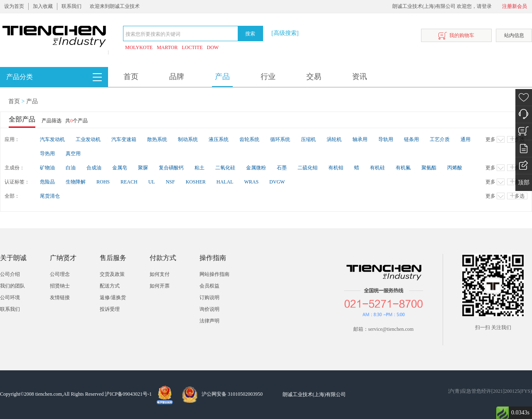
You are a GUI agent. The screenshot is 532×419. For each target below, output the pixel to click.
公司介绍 (10, 274)
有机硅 (377, 168)
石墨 (282, 168)
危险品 (47, 182)
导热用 (47, 154)
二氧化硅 (225, 168)
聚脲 (143, 168)
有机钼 (336, 168)
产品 (222, 77)
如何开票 (160, 286)
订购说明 (209, 298)
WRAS (251, 182)
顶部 (524, 182)
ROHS (103, 182)
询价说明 (209, 309)
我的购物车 (456, 36)
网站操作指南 (214, 274)
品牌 (177, 77)
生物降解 (76, 182)
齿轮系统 (249, 139)
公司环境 (10, 298)
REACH (129, 182)
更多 (495, 139)
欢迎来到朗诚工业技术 (115, 6)
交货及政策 (112, 274)
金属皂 (120, 168)
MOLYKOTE (139, 47)
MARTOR (167, 47)
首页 (131, 77)
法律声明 (209, 321)
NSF (170, 182)
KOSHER (196, 182)
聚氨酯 (429, 168)
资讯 (360, 77)
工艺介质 (440, 139)
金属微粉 (256, 168)
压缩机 (308, 139)
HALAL (225, 182)
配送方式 (110, 286)
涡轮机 (334, 139)
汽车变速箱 (124, 139)
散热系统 (157, 139)
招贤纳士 (60, 286)
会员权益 (209, 286)
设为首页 (14, 6)
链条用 (411, 139)
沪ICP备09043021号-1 (128, 394)
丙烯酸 (455, 168)
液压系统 (219, 139)
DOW (213, 47)
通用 (465, 139)
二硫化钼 (308, 168)
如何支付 (160, 274)
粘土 (199, 168)
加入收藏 (43, 6)
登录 (487, 6)
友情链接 (60, 298)
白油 (71, 168)
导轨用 (386, 139)
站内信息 (514, 35)
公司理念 (60, 274)
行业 (268, 77)
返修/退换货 (113, 298)
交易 (314, 77)
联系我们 (71, 6)
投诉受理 (110, 309)
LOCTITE (192, 47)
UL (152, 182)
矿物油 (47, 168)
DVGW (277, 182)
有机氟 (403, 168)
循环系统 (280, 139)
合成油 (94, 168)
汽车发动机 (52, 139)
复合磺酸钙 (171, 168)
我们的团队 (12, 286)
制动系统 (188, 139)
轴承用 (360, 139)
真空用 (73, 154)
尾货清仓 (50, 196)
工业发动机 (88, 139)
